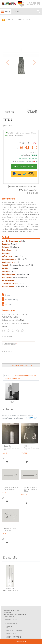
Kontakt (9, 627)
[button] (8, 62)
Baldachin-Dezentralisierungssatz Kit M (31, 448)
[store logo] (9, 4)
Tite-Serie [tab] (8, 376)
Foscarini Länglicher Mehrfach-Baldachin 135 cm (30, 489)
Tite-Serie (18, 20)
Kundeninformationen (14, 637)
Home (9, 20)
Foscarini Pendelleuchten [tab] (25, 376)
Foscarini (9, 112)
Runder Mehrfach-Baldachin (10, 529)
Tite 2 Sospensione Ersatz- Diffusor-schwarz (10, 589)
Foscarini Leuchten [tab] (12, 379)
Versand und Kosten (13, 634)
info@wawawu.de (12, 623)
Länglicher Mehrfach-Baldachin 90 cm (11, 488)
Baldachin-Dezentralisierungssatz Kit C (12, 448)
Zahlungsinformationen (15, 630)
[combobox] (25, 12)
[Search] (38, 11)
